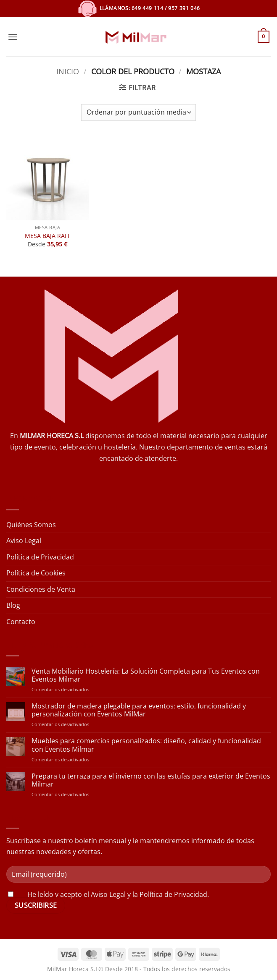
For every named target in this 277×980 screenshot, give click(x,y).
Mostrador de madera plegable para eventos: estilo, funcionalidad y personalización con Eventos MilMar (139, 710)
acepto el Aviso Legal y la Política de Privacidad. (135, 894)
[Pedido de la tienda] (138, 112)
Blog (13, 605)
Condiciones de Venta (41, 589)
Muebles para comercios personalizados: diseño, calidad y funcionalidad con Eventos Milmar (146, 745)
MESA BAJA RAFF (48, 236)
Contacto (21, 622)
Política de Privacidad (40, 557)
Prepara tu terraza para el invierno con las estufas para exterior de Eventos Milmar (151, 780)
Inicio (68, 71)
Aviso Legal (24, 541)
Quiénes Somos (31, 525)
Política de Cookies (36, 573)
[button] (13, 37)
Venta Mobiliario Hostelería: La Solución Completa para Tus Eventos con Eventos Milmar (146, 675)
